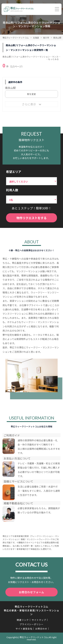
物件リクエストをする (32, 218)
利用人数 (12, 190)
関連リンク (23, 620)
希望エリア (14, 172)
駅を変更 (31, 94)
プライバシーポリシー (32, 624)
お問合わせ (41, 629)
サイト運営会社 (24, 629)
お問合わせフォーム (32, 592)
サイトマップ (39, 620)
